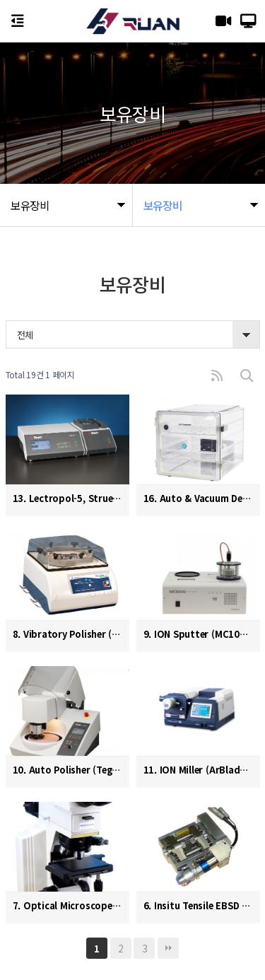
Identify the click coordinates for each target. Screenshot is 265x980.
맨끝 (168, 948)
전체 (25, 335)
